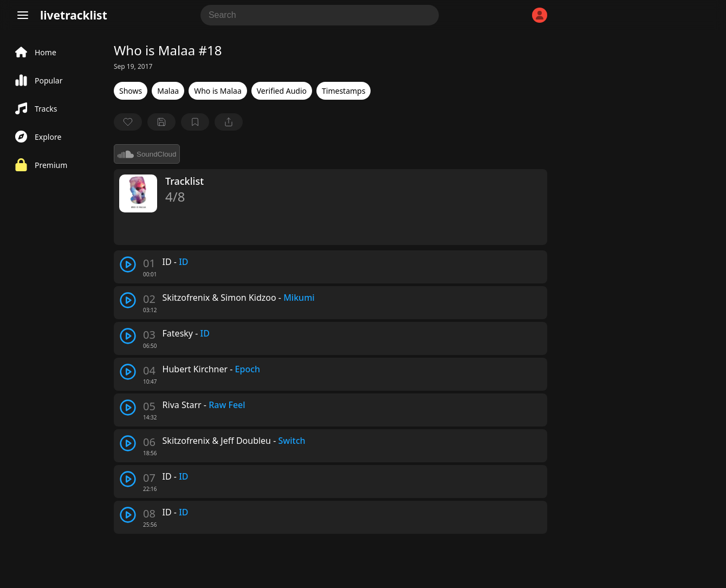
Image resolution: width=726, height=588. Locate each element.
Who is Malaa (218, 91)
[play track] (128, 264)
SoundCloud (147, 154)
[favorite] (128, 122)
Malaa (168, 91)
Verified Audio (282, 91)
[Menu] (23, 15)
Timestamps (343, 91)
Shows (131, 91)
